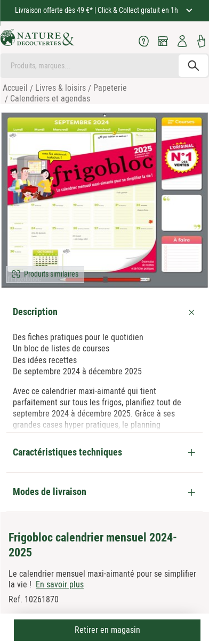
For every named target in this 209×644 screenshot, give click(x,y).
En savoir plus (60, 584)
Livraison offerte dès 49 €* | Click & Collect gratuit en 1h (97, 10)
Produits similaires (51, 274)
